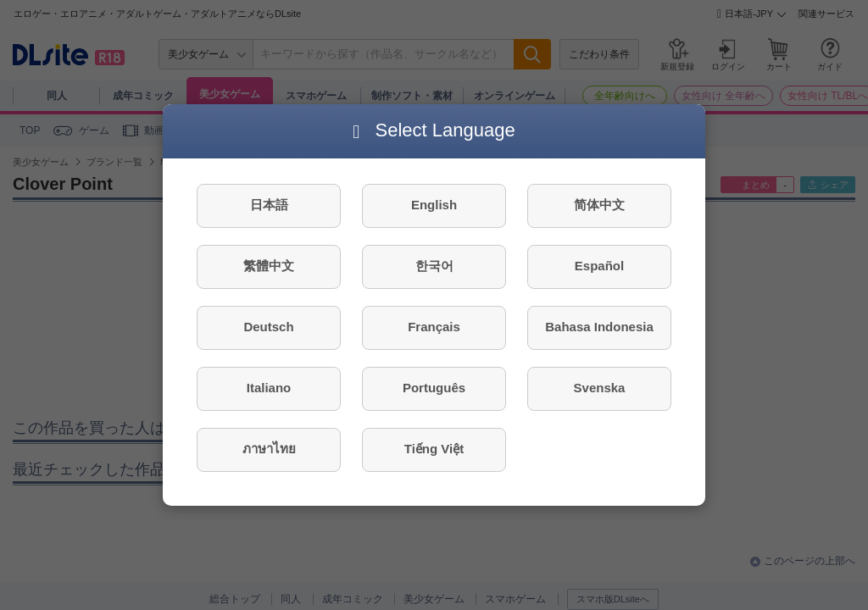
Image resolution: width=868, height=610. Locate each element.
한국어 (434, 266)
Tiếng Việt (434, 449)
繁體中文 (269, 266)
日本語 (269, 205)
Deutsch (268, 327)
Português (434, 388)
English (434, 205)
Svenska (600, 388)
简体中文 (599, 205)
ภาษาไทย (269, 449)
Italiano (269, 388)
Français (434, 327)
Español (599, 266)
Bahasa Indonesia (599, 327)
